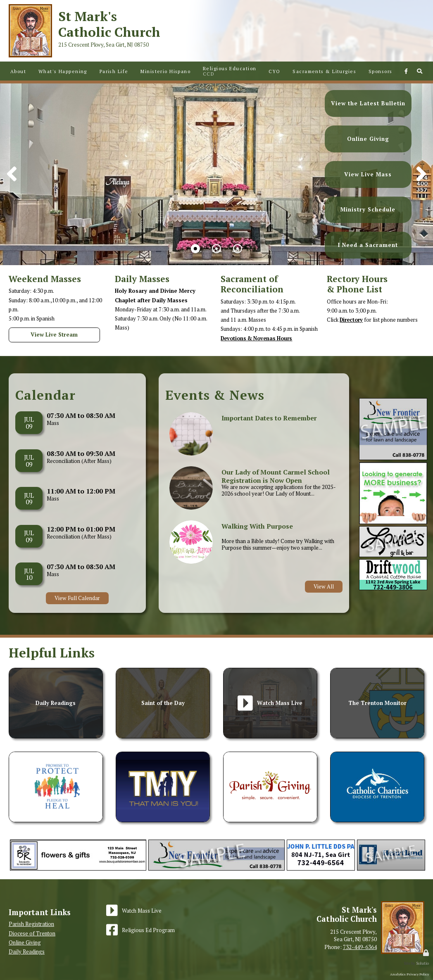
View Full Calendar (77, 598)
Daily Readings (27, 952)
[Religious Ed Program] (140, 930)
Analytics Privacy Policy (409, 974)
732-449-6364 (360, 947)
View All (324, 586)
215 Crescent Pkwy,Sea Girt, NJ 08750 (353, 935)
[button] (421, 174)
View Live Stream (54, 335)
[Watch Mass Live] (134, 910)
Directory (352, 320)
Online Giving (25, 942)
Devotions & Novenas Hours (259, 338)
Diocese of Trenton (32, 933)
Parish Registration (31, 924)
